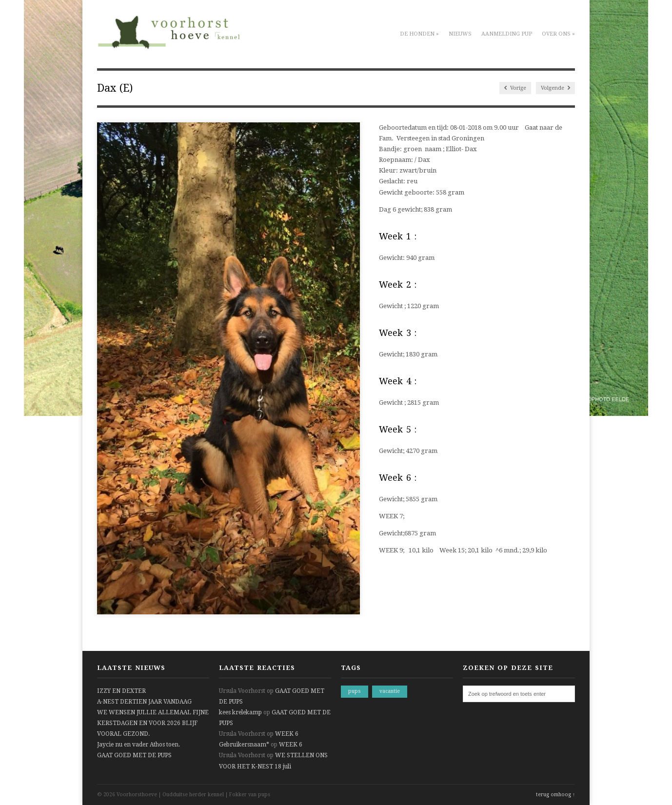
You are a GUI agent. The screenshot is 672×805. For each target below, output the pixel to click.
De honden (419, 34)
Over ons (558, 34)
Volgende (555, 88)
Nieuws (460, 34)
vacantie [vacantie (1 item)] (390, 691)
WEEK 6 (287, 734)
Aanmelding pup (507, 34)
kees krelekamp (240, 712)
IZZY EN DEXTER (121, 691)
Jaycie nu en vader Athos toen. (138, 745)
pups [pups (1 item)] (355, 691)
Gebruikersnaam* (244, 745)
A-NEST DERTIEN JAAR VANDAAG (144, 702)
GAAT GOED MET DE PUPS (134, 755)
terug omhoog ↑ (555, 795)
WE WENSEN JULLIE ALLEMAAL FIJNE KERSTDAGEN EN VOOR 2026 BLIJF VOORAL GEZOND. (153, 723)
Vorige (515, 88)
